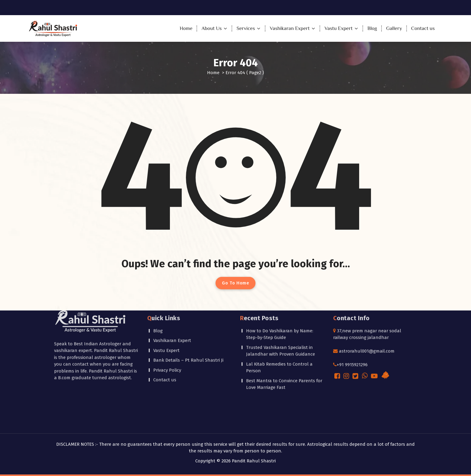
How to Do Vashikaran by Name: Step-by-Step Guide (280, 266)
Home (186, 28)
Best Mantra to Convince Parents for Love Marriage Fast (284, 316)
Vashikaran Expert (290, 28)
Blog (372, 28)
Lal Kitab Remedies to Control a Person (279, 299)
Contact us (423, 28)
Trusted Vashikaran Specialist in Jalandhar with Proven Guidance (281, 283)
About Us (211, 28)
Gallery (394, 28)
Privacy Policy (167, 302)
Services (246, 28)
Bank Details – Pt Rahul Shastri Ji (188, 292)
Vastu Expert (338, 28)
